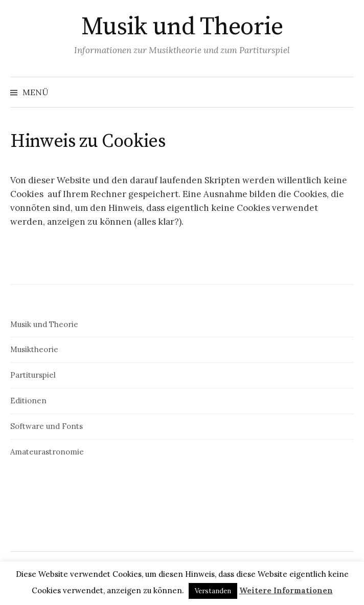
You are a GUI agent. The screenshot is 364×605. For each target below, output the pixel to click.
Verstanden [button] (213, 591)
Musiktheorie (34, 349)
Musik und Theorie (182, 27)
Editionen (28, 401)
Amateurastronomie (47, 452)
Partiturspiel (33, 375)
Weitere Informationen (286, 590)
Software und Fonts (47, 426)
